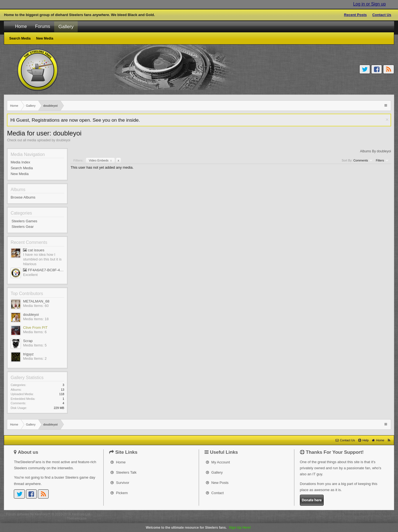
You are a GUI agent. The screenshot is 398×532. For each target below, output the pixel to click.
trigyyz (28, 354)
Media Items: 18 (36, 319)
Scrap (28, 341)
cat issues (34, 250)
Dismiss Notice (387, 120)
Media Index (20, 162)
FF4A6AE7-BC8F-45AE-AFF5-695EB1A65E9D (44, 270)
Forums (43, 26)
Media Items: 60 (36, 306)
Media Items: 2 (35, 358)
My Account (218, 462)
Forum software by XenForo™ (48, 514)
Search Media (22, 168)
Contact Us (382, 15)
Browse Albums (23, 197)
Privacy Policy (382, 514)
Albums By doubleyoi (376, 151)
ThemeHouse (77, 518)
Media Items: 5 (35, 345)
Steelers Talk (124, 472)
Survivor (120, 483)
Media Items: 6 (35, 332)
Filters (382, 160)
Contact (215, 493)
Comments (363, 160)
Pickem (119, 493)
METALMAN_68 (36, 301)
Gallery (66, 27)
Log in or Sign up (370, 4)
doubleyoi (31, 315)
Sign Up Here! (240, 528)
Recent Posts (355, 15)
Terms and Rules (356, 514)
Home (21, 26)
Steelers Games (24, 221)
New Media (19, 174)
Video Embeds (100, 160)
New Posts (217, 483)
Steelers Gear (23, 227)
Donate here (312, 500)
